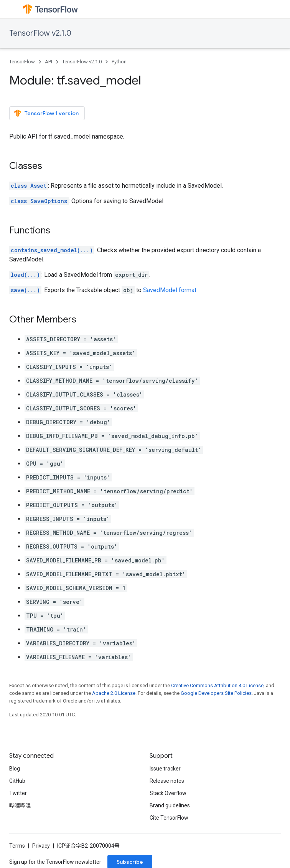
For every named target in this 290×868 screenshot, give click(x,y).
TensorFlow (22, 62)
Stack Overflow (168, 793)
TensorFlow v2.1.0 (40, 33)
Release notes (167, 781)
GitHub (17, 781)
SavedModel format (170, 290)
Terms (17, 846)
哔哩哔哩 (20, 805)
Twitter (18, 793)
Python (119, 62)
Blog (15, 769)
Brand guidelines (170, 805)
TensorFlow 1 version (46, 113)
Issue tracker (165, 769)
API (49, 62)
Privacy (41, 846)
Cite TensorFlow (169, 818)
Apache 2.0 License (114, 693)
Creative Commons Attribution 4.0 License (217, 685)
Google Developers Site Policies (216, 693)
